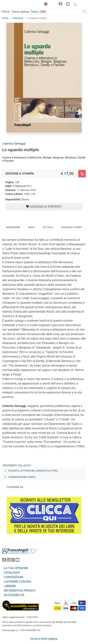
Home (5, 18)
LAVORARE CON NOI (17, 582)
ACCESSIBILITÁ (14, 595)
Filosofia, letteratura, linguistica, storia (33, 471)
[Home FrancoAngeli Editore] (15, 4)
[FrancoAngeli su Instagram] (13, 561)
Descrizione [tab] (13, 227)
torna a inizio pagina (44, 639)
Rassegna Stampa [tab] (71, 227)
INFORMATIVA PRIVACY (20, 591)
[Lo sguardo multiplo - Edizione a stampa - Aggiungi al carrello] (82, 174)
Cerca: (6, 12)
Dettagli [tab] (48, 227)
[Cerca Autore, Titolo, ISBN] (46, 12)
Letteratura (18, 18)
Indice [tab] (32, 227)
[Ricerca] (84, 12)
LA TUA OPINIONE (16, 568)
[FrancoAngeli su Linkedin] (9, 561)
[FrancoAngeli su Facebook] (4, 561)
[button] (45, 4)
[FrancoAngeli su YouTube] (18, 561)
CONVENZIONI (14, 577)
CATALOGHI (12, 573)
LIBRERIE (10, 586)
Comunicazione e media (22, 477)
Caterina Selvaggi (14, 144)
